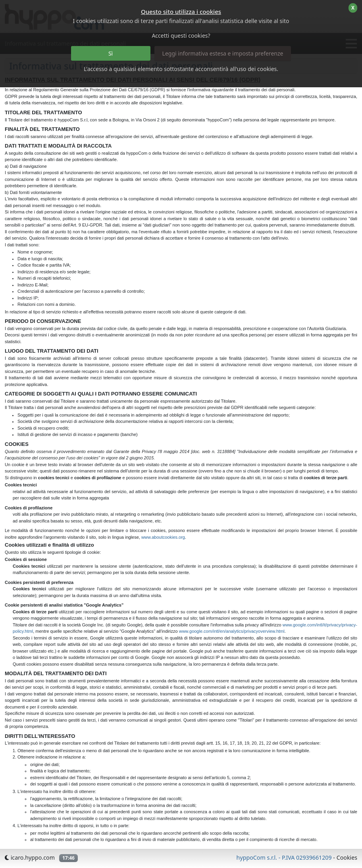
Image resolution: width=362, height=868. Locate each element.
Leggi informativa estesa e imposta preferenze (223, 53)
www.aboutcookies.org (163, 537)
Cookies (347, 857)
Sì (111, 53)
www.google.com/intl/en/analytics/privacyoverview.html (232, 631)
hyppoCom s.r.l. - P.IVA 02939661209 (284, 857)
